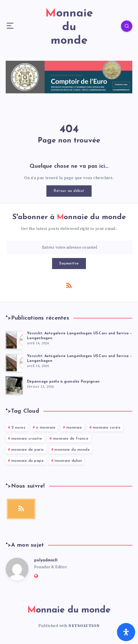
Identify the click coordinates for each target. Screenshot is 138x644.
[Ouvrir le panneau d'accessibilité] (126, 632)
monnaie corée (107, 428)
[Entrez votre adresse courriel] (70, 247)
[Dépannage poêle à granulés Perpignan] (14, 385)
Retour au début (69, 191)
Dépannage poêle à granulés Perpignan (63, 382)
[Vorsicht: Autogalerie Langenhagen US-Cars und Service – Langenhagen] (14, 340)
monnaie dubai (68, 461)
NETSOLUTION (84, 626)
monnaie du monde (72, 450)
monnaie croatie (27, 439)
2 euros (18, 428)
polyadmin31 (46, 560)
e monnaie (46, 428)
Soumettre (69, 264)
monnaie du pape (28, 461)
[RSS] (69, 285)
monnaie (74, 428)
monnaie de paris (28, 450)
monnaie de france (71, 439)
